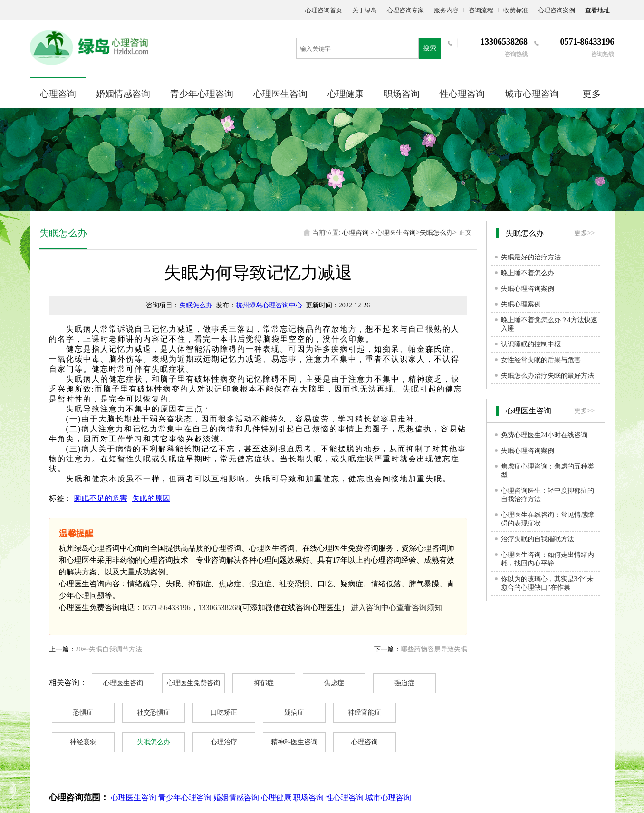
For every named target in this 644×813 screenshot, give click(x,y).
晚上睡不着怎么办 (528, 273)
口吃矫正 (224, 713)
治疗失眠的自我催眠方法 (538, 539)
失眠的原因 (151, 498)
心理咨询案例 (557, 10)
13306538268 (219, 607)
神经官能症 (365, 713)
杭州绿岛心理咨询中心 (269, 305)
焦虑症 (334, 683)
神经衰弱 (83, 742)
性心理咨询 (462, 94)
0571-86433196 (167, 607)
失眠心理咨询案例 (528, 289)
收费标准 (516, 10)
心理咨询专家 (405, 10)
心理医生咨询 (280, 94)
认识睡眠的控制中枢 (531, 344)
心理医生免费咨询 (193, 683)
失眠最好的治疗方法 (531, 257)
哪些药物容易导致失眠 (434, 649)
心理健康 (346, 94)
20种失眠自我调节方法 (109, 649)
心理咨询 (58, 94)
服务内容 (446, 10)
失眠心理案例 (521, 304)
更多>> (585, 233)
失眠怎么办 (436, 233)
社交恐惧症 (154, 713)
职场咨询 (402, 94)
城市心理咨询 (532, 94)
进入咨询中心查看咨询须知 (396, 607)
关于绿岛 (365, 10)
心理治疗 (224, 742)
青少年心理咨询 (202, 94)
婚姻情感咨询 (123, 94)
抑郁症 (264, 683)
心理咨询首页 (324, 10)
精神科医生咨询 (294, 742)
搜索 (430, 48)
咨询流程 (481, 10)
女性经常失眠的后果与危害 (541, 360)
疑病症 (294, 713)
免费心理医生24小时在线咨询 (544, 435)
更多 (592, 94)
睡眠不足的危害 (101, 498)
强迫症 (404, 683)
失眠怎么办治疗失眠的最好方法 (548, 376)
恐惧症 (83, 713)
